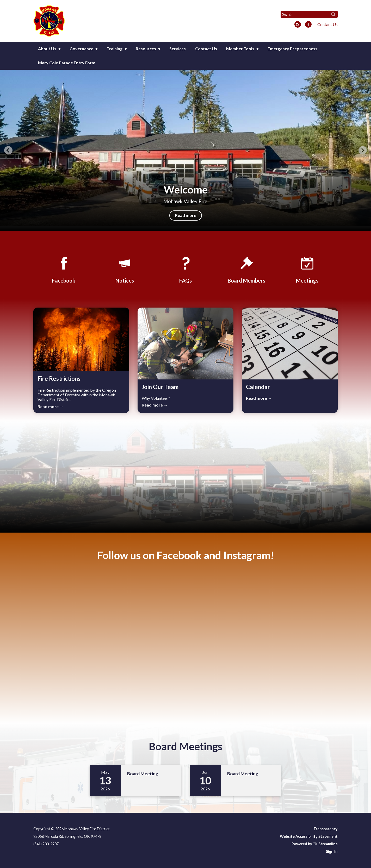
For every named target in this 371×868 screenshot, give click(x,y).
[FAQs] (185, 269)
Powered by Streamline (315, 844)
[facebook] (308, 25)
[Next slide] (363, 150)
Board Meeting (143, 774)
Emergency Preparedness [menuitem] (292, 49)
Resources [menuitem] (146, 49)
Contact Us (327, 24)
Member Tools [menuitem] (240, 49)
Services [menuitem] (178, 49)
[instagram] (298, 25)
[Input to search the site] (309, 14)
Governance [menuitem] (81, 49)
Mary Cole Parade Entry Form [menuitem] (67, 63)
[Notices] (125, 269)
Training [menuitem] (115, 49)
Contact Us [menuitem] (206, 49)
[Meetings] (307, 269)
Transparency (326, 829)
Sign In (332, 851)
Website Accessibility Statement (309, 836)
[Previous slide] (8, 150)
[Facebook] (64, 269)
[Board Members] (246, 269)
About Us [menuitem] (47, 49)
